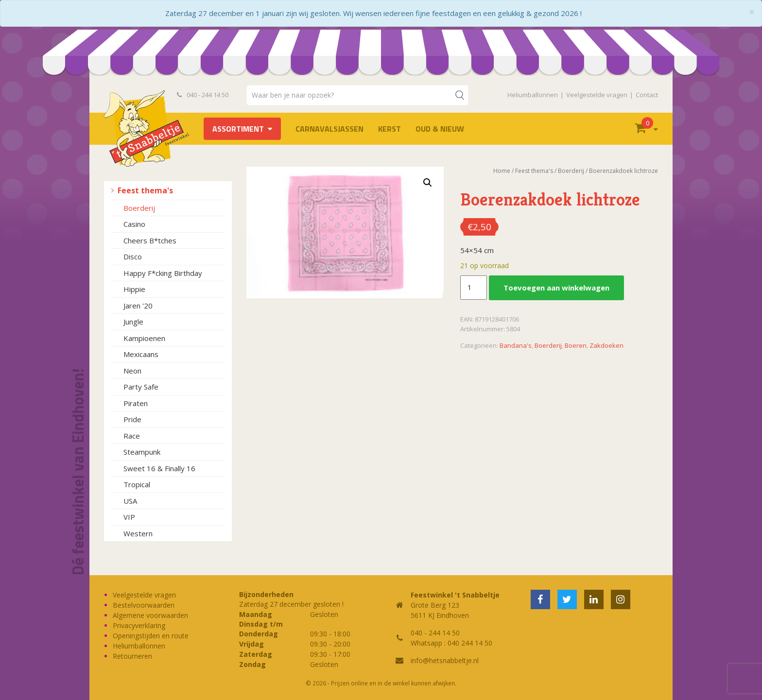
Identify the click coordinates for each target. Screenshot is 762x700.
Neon (132, 371)
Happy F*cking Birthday (163, 273)
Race (132, 436)
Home (502, 171)
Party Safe (141, 387)
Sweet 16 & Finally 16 (159, 468)
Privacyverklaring (139, 625)
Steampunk (142, 452)
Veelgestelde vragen (597, 95)
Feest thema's (145, 190)
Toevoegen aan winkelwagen (556, 288)
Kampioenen (144, 338)
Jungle (133, 322)
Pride (132, 419)
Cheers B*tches (150, 240)
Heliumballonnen (533, 95)
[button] (428, 183)
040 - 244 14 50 (203, 95)
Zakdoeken (606, 345)
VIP (129, 517)
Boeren (576, 345)
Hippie (134, 289)
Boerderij (139, 208)
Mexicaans (141, 354)
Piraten (136, 403)
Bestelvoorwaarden (144, 605)
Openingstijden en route (151, 636)
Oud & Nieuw (440, 129)
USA (130, 501)
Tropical (137, 484)
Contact (647, 95)
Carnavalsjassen (329, 129)
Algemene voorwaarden (150, 615)
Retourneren (132, 656)
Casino (134, 224)
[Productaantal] (473, 288)
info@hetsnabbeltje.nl (445, 660)
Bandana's (516, 345)
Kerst (390, 129)
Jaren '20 (138, 306)
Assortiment (238, 129)
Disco (133, 256)
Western (138, 533)
